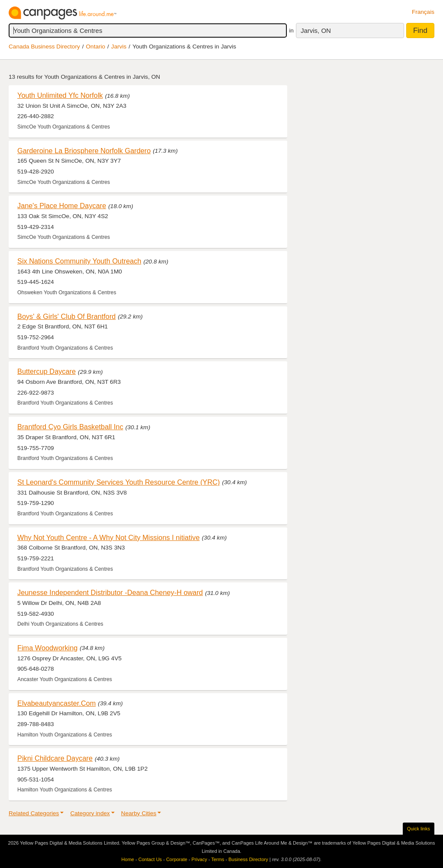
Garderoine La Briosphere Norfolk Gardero (84, 151)
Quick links (419, 829)
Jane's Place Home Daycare (62, 206)
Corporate (177, 859)
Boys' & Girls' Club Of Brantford (66, 316)
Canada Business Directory (44, 47)
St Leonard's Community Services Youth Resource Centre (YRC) (119, 482)
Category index (90, 813)
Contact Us (150, 859)
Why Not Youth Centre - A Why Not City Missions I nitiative (109, 537)
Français (423, 12)
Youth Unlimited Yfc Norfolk (60, 95)
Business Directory (248, 859)
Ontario (96, 47)
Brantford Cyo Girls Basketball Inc (70, 427)
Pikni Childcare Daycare (55, 758)
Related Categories (34, 813)
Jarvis (119, 47)
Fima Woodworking (47, 648)
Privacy (199, 859)
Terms (218, 859)
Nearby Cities (139, 813)
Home (128, 859)
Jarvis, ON (316, 31)
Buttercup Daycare (47, 371)
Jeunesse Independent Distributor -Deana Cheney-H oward (110, 592)
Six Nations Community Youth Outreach (79, 261)
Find (420, 31)
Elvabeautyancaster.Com (56, 703)
